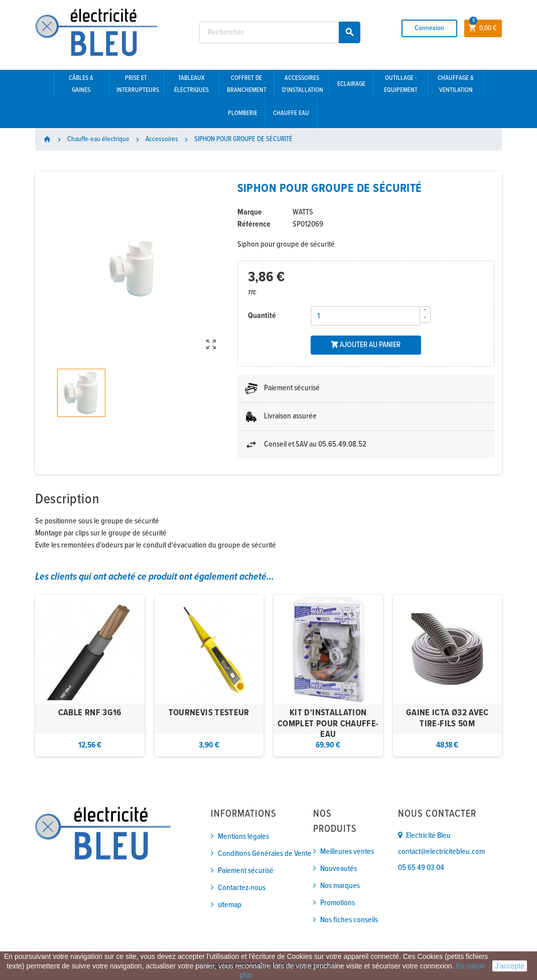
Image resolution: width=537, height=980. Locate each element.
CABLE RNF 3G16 (90, 713)
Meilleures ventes (347, 852)
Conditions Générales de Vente (265, 854)
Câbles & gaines (81, 84)
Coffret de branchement (247, 84)
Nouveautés (339, 869)
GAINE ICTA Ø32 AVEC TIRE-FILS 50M (447, 719)
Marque (250, 212)
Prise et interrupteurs (138, 84)
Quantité (262, 316)
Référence (254, 224)
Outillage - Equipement (401, 84)
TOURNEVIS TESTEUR (209, 713)
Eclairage (351, 84)
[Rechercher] (280, 32)
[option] (90, 676)
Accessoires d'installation (303, 84)
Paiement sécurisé (246, 871)
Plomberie (243, 113)
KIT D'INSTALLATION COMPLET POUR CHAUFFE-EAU (328, 724)
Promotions (338, 903)
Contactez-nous (242, 888)
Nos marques (340, 886)
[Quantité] (365, 316)
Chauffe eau (291, 113)
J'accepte (510, 966)
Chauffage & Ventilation (456, 84)
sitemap (230, 905)
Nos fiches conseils (349, 920)
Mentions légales (243, 837)
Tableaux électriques (191, 84)
